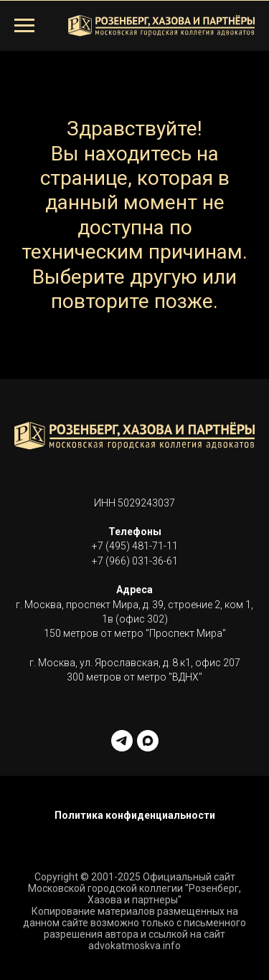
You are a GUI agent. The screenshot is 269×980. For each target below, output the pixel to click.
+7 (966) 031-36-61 (135, 561)
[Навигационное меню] (24, 26)
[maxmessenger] (148, 741)
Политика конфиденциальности (135, 815)
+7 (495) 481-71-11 (135, 546)
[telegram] (122, 741)
